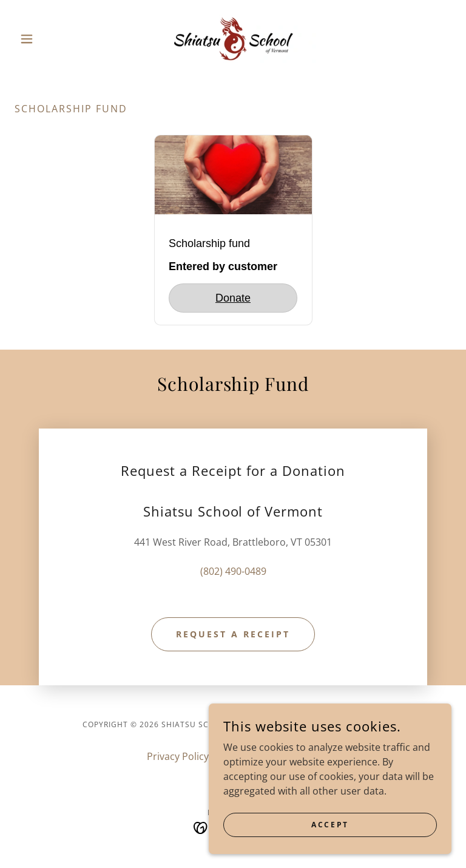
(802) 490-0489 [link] (233, 571)
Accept (330, 825)
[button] (47, 39)
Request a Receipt (233, 634)
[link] (233, 39)
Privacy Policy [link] (178, 756)
